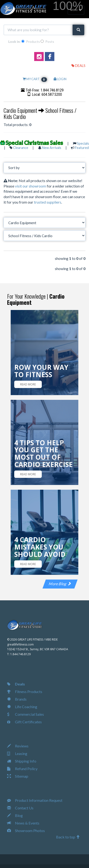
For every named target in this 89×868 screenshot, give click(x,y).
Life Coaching (22, 707)
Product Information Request (35, 800)
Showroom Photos (26, 831)
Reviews (18, 746)
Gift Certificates (24, 722)
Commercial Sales (26, 714)
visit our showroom (30, 186)
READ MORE (28, 384)
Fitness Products (25, 691)
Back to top (68, 837)
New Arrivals (52, 148)
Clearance (21, 148)
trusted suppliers (48, 202)
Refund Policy (22, 769)
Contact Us (20, 808)
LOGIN (60, 79)
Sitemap (18, 776)
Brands (17, 699)
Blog (15, 815)
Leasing (17, 753)
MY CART (35, 79)
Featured (82, 148)
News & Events (23, 823)
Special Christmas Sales (34, 143)
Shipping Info (22, 761)
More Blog (60, 584)
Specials (83, 143)
